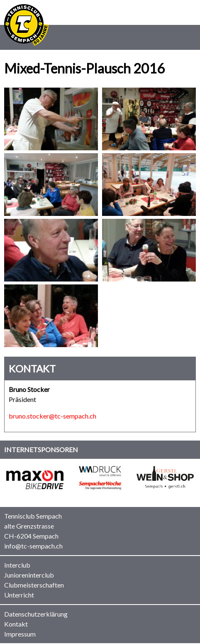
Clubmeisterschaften (34, 585)
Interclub (17, 565)
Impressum (20, 634)
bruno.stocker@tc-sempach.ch (52, 416)
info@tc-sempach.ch (33, 546)
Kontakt (16, 624)
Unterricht (19, 595)
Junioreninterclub (29, 575)
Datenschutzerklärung (36, 614)
